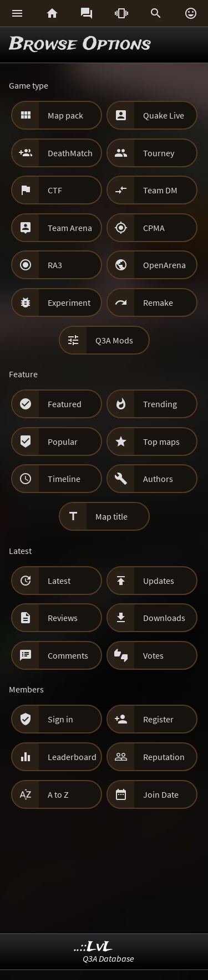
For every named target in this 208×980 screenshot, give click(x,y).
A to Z (58, 794)
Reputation (164, 757)
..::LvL (93, 947)
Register (158, 719)
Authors (158, 479)
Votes (153, 655)
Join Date (161, 794)
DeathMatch (70, 153)
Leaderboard (72, 757)
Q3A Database (108, 958)
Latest (59, 581)
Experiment (69, 302)
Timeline (64, 479)
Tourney (159, 153)
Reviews (63, 618)
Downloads (164, 618)
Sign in (60, 719)
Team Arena (70, 228)
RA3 (55, 265)
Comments (68, 655)
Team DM (160, 190)
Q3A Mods (114, 340)
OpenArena (164, 265)
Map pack (65, 115)
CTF (55, 190)
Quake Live (164, 115)
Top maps (161, 442)
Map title (111, 516)
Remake (158, 302)
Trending (160, 404)
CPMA (154, 228)
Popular (63, 442)
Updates (159, 581)
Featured (65, 404)
